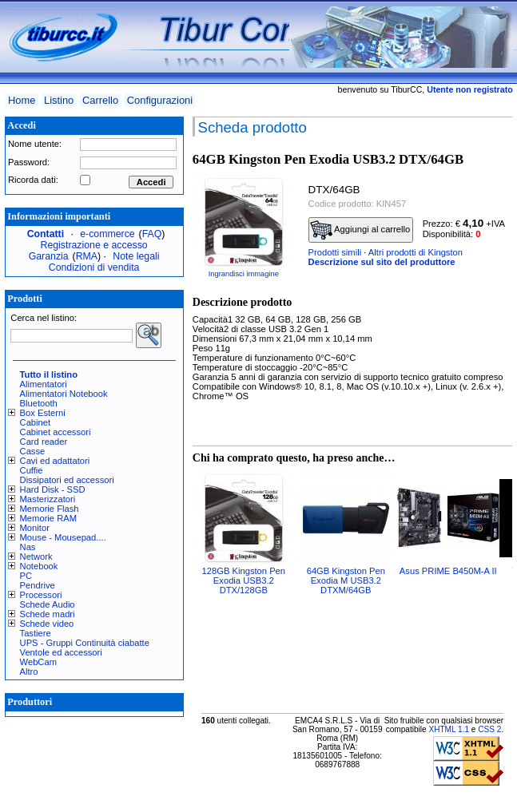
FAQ (152, 234)
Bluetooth (39, 403)
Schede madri (48, 614)
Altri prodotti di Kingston (416, 252)
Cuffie (32, 470)
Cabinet (36, 422)
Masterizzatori (48, 499)
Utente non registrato (469, 89)
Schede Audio (48, 604)
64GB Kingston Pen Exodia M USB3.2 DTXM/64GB (346, 580)
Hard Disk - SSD (53, 489)
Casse (33, 451)
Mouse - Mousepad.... (63, 537)
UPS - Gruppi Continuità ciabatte (85, 643)
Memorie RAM (48, 518)
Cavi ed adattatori (55, 461)
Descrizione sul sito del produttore (382, 262)
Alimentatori (44, 384)
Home (22, 100)
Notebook (39, 566)
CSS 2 (489, 729)
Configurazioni (160, 100)
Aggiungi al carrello (360, 230)
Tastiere (36, 633)
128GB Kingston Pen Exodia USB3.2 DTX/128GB (244, 580)
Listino (59, 100)
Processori (41, 595)
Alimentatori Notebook (64, 394)
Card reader (44, 442)
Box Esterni (43, 413)
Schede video (47, 624)
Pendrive (38, 585)
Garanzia (49, 256)
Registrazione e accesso (94, 245)
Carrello (100, 100)
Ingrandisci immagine (244, 274)
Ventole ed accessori (61, 652)
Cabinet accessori (56, 432)
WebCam (38, 662)
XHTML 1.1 (449, 729)
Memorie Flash (50, 509)
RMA (87, 256)
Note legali (136, 256)
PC (26, 576)
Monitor (35, 528)
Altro (29, 671)
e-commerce (107, 234)
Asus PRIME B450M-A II (448, 571)
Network (36, 557)
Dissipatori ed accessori (67, 480)
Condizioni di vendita (94, 267)
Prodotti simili (335, 252)
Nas (28, 547)
